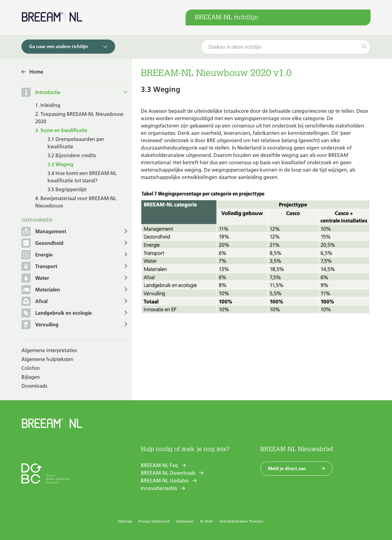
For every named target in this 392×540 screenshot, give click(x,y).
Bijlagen (31, 377)
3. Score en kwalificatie (61, 130)
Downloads (34, 386)
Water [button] (35, 278)
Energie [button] (37, 255)
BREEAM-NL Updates (165, 481)
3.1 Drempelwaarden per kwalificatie (76, 143)
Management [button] (44, 232)
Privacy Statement (154, 521)
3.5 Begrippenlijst (67, 189)
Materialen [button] (41, 290)
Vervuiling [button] (40, 325)
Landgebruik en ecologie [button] (57, 313)
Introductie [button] (48, 92)
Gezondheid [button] (42, 243)
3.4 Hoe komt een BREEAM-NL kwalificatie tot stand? (82, 177)
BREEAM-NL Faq (159, 465)
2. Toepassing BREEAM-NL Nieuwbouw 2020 (79, 118)
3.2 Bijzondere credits (72, 155)
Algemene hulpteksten (47, 359)
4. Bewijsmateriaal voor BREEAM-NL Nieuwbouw (76, 202)
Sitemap (125, 521)
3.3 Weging (60, 164)
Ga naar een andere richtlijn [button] (58, 46)
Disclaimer (185, 521)
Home (36, 72)
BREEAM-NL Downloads (168, 473)
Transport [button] (39, 267)
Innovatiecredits (159, 488)
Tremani (256, 521)
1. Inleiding (48, 105)
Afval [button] (34, 302)
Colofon (31, 368)
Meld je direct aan (287, 468)
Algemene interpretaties (49, 350)
